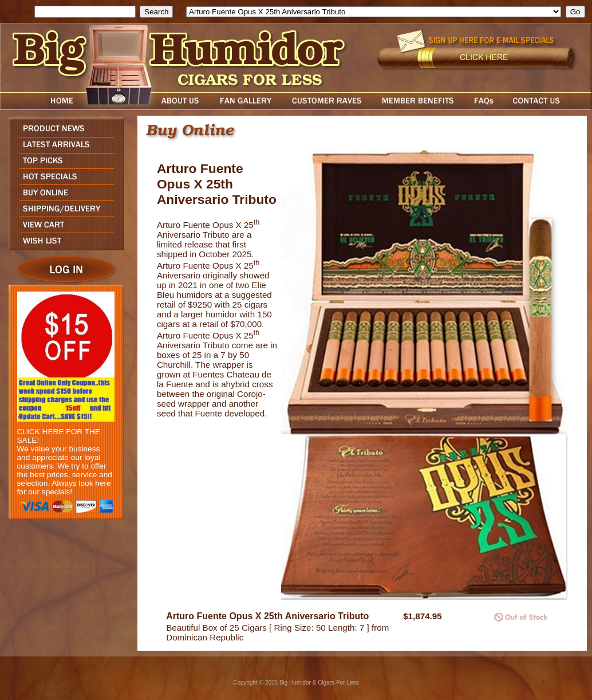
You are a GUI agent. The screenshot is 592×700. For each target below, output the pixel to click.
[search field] (85, 12)
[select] (374, 12)
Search (20, 12)
